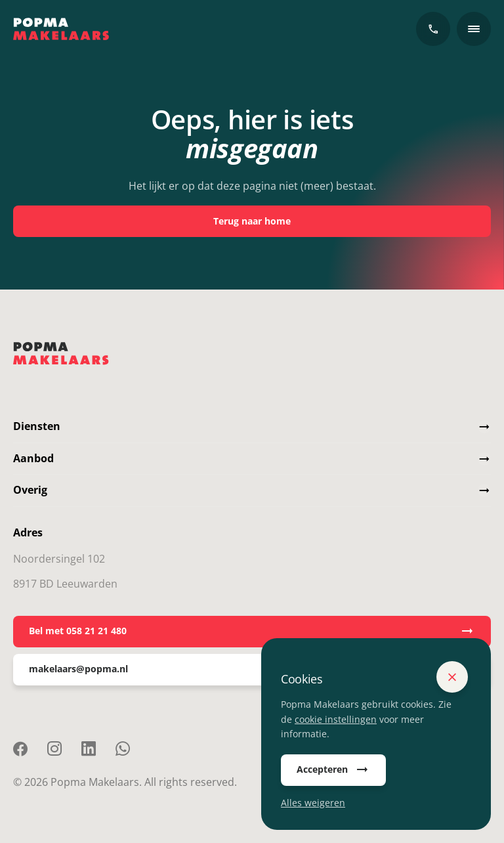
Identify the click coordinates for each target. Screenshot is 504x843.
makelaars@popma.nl (252, 670)
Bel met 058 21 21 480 (252, 632)
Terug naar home (252, 221)
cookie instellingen (336, 719)
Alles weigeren (313, 803)
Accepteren (333, 770)
